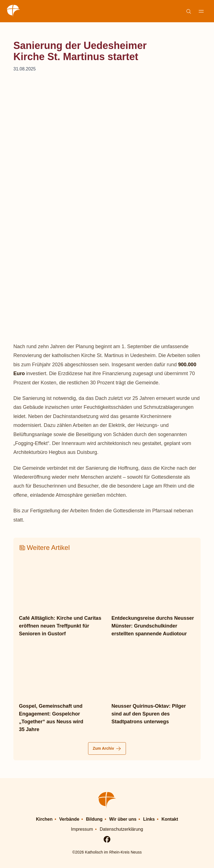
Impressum (82, 829)
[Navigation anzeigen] (201, 11)
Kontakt (170, 819)
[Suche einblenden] (189, 11)
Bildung (94, 819)
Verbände (69, 819)
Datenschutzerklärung (121, 829)
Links (149, 819)
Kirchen (44, 819)
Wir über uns (123, 819)
